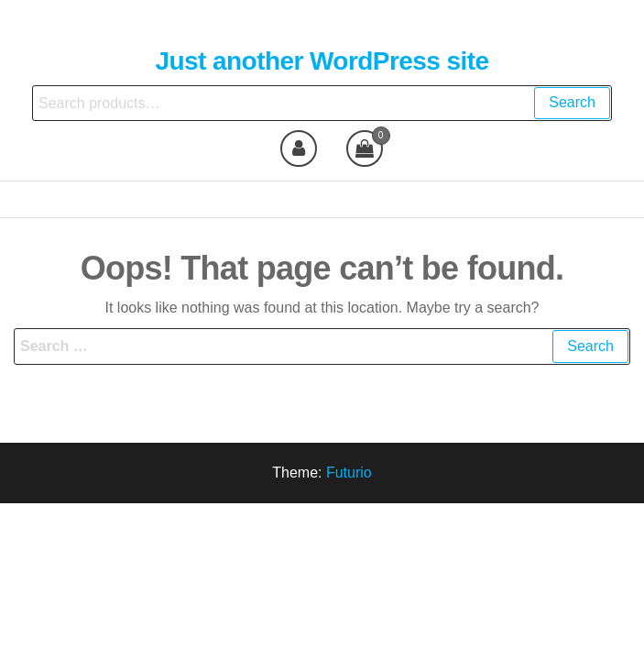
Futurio (349, 473)
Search (572, 102)
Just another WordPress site (322, 61)
